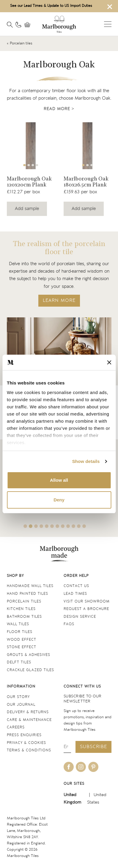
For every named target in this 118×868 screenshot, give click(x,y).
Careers (16, 727)
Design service (80, 617)
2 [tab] (29, 165)
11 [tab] (79, 526)
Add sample (27, 209)
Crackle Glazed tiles (30, 670)
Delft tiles (19, 662)
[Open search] (10, 25)
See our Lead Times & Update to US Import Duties (51, 6)
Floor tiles (20, 632)
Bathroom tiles (24, 617)
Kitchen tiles (21, 609)
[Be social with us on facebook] (69, 767)
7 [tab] (57, 526)
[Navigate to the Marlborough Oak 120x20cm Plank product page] (31, 146)
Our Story (18, 697)
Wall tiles (18, 624)
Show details (86, 461)
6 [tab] (52, 526)
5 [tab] (47, 526)
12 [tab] (84, 526)
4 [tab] (37, 165)
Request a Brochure (86, 609)
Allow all (59, 480)
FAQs (69, 624)
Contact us (76, 586)
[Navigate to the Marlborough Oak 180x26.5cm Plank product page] (88, 146)
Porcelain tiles (24, 601)
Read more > (59, 109)
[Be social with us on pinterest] (93, 767)
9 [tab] (68, 526)
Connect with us (82, 686)
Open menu (108, 24)
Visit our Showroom (87, 601)
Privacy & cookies (26, 743)
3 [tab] (33, 165)
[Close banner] (109, 362)
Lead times (75, 594)
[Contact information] (18, 25)
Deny (59, 500)
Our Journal (21, 705)
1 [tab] (24, 165)
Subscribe (93, 747)
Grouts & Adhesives (29, 655)
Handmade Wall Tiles (30, 586)
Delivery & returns (28, 712)
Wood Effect (22, 640)
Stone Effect (22, 647)
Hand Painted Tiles (27, 594)
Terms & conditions (29, 750)
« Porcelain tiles (20, 43)
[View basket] (29, 25)
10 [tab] (73, 526)
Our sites (74, 784)
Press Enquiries (24, 735)
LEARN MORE (59, 301)
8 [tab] (63, 526)
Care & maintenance (29, 720)
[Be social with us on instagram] (81, 767)
